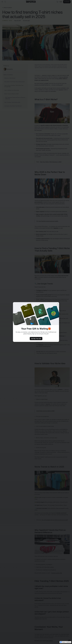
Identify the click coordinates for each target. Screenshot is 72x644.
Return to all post (8, 8)
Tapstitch (61, 90)
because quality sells (57, 573)
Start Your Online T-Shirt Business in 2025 (51, 162)
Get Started (67, 2)
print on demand (64, 77)
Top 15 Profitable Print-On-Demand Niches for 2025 (55, 520)
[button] (2, 2)
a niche (46, 83)
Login (60, 2)
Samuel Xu (10, 69)
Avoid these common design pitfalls (45, 411)
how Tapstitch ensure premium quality (48, 221)
